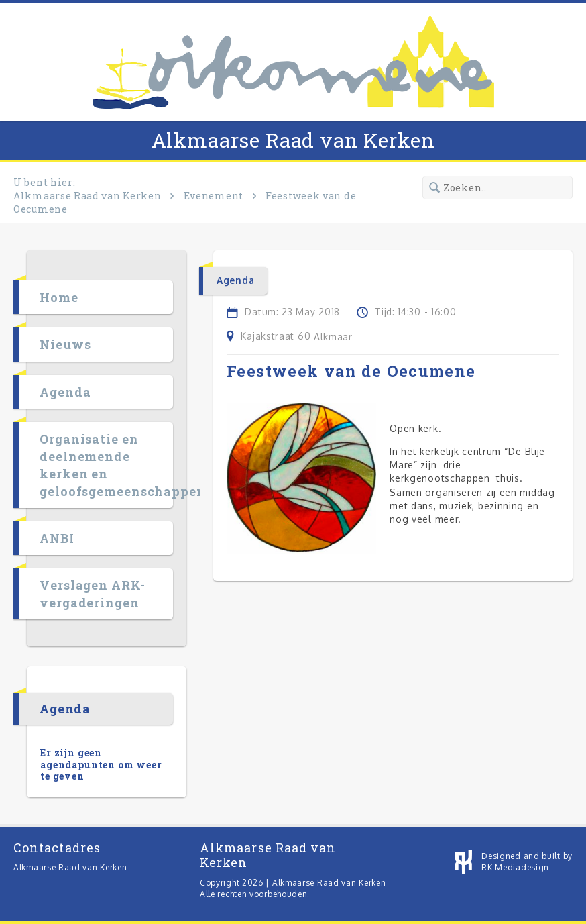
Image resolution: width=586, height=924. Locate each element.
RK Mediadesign (515, 867)
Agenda (65, 392)
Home (59, 297)
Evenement (214, 196)
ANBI (57, 538)
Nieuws (65, 344)
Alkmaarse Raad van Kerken (293, 140)
